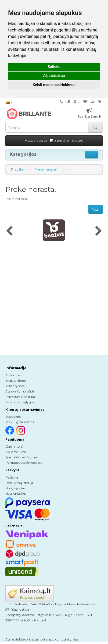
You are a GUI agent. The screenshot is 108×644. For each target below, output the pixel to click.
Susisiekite (13, 417)
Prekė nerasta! (46, 169)
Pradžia (17, 169)
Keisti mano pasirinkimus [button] (54, 85)
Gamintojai (14, 446)
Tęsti (96, 209)
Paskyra (12, 477)
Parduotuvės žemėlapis (24, 463)
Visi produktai (16, 452)
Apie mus (13, 375)
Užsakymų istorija (19, 483)
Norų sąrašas (15, 488)
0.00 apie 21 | (54, 141)
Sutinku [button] (54, 67)
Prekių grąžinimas (20, 422)
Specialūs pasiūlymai (21, 457)
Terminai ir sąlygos (20, 402)
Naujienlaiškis (16, 493)
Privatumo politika (20, 397)
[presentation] (9, 231)
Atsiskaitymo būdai (20, 391)
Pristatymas (15, 386)
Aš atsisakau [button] (54, 76)
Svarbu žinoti (16, 381)
